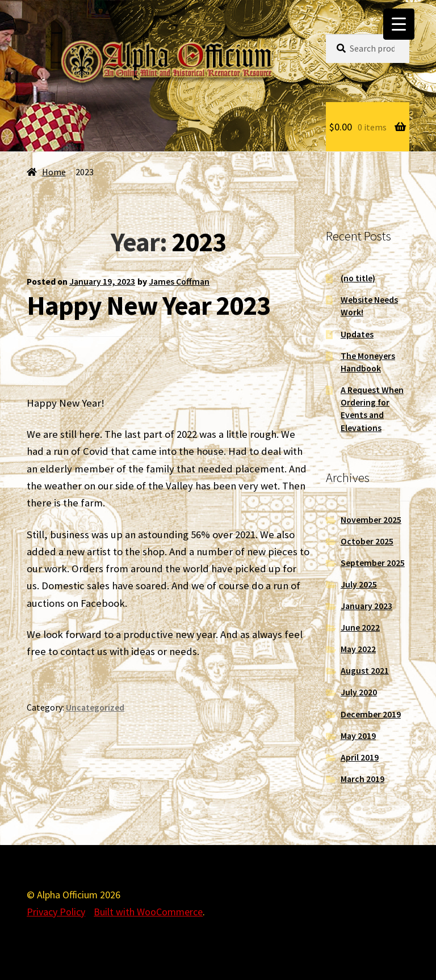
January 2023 (366, 606)
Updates (357, 334)
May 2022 (358, 649)
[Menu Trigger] (399, 24)
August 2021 (365, 671)
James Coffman (179, 282)
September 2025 (373, 563)
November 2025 (371, 520)
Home (54, 172)
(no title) (358, 278)
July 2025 (359, 584)
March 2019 (362, 779)
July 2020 (359, 692)
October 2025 (367, 541)
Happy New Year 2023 (148, 305)
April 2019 (360, 757)
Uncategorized (95, 707)
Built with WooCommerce (148, 912)
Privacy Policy (56, 912)
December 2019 (371, 714)
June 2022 (360, 628)
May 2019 (358, 736)
